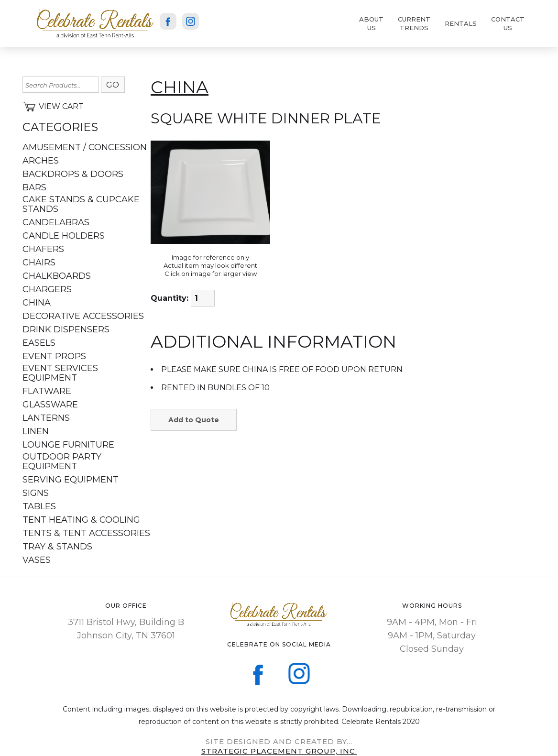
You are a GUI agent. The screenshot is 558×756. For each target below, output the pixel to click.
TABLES (39, 506)
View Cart (53, 107)
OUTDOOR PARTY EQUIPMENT (62, 461)
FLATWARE (47, 391)
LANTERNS (46, 418)
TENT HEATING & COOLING (81, 520)
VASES (37, 560)
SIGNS (36, 493)
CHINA (37, 303)
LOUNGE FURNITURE (68, 445)
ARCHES (41, 161)
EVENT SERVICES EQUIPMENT (60, 373)
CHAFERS (43, 249)
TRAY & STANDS (57, 547)
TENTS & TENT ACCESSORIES (86, 533)
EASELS (39, 343)
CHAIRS (39, 263)
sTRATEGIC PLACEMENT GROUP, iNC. (279, 751)
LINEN (36, 431)
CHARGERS (47, 289)
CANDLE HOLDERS (64, 236)
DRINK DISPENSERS (66, 329)
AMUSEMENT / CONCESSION (85, 147)
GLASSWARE (50, 405)
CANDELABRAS (56, 222)
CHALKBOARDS (57, 276)
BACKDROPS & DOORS (73, 174)
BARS (34, 187)
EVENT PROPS (54, 356)
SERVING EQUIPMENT (71, 480)
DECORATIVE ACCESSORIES (83, 316)
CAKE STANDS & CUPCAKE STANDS (81, 204)
